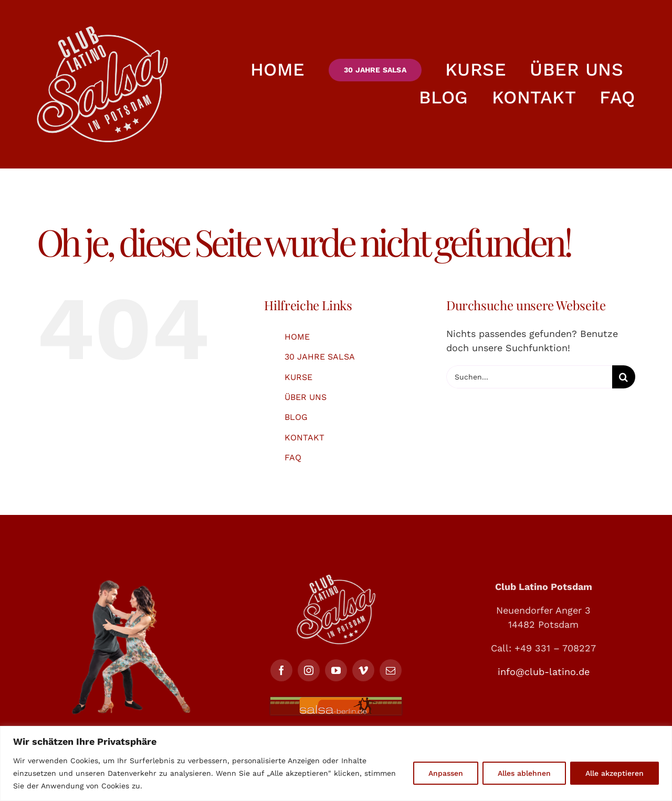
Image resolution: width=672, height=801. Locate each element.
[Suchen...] (529, 377)
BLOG (296, 417)
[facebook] (281, 670)
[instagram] (309, 670)
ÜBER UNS (306, 397)
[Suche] (624, 377)
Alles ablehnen (524, 773)
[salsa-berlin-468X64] (336, 702)
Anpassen (446, 773)
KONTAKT (304, 438)
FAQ (293, 457)
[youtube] (336, 670)
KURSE (298, 377)
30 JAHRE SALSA (320, 357)
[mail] (391, 670)
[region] (336, 763)
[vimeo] (363, 670)
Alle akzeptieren (615, 773)
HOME (297, 337)
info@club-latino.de (544, 672)
